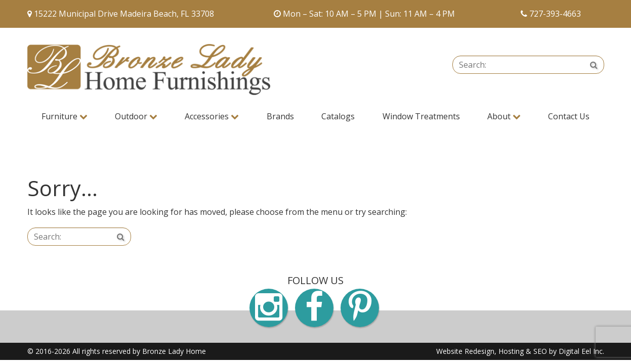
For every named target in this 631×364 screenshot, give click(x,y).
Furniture (65, 116)
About (504, 116)
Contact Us (569, 116)
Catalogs (338, 116)
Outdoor (136, 116)
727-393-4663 (555, 14)
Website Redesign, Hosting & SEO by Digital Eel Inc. (520, 351)
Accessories (212, 116)
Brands (280, 116)
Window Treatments (421, 116)
